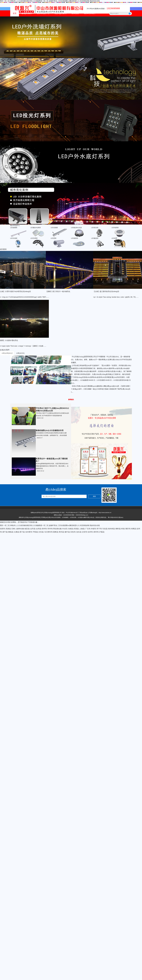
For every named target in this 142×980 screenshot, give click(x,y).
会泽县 (39, 529)
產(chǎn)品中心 (43, 13)
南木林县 (111, 529)
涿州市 (96, 532)
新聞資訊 (75, 13)
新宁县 (5, 532)
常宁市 (99, 529)
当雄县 (70, 529)
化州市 (90, 532)
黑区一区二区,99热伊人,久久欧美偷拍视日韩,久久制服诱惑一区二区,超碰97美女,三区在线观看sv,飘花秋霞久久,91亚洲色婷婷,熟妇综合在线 (50, 1)
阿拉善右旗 (57, 529)
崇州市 (44, 529)
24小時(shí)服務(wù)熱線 (103, 9)
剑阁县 (133, 529)
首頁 (15, 13)
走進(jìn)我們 (27, 13)
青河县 (61, 532)
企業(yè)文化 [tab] (20, 353)
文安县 (41, 532)
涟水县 (79, 532)
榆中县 (67, 532)
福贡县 (27, 529)
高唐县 (8, 529)
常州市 (50, 529)
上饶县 (82, 529)
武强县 (76, 529)
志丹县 (33, 529)
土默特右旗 (20, 529)
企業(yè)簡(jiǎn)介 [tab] (7, 353)
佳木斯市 (29, 532)
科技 (123, 529)
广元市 (88, 529)
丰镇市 (93, 529)
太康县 (16, 532)
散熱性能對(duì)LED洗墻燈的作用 (50, 430)
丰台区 (65, 529)
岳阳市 (2, 529)
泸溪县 (102, 532)
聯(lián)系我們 (90, 13)
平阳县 (35, 532)
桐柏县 (11, 532)
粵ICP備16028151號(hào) (115, 517)
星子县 (22, 532)
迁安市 (84, 532)
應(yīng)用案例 (61, 13)
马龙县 (105, 529)
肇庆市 (128, 529)
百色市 (73, 532)
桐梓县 (118, 529)
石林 (13, 529)
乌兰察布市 (48, 532)
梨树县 (56, 532)
